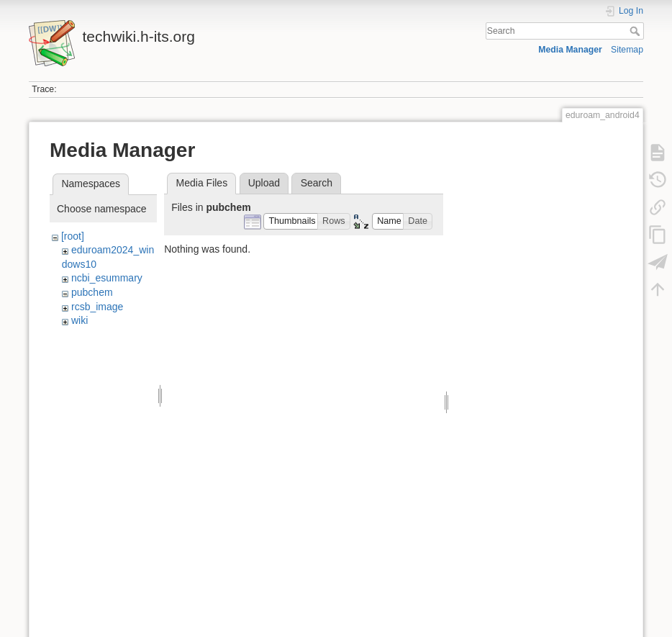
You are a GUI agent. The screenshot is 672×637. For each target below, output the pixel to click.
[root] (73, 236)
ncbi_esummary (107, 278)
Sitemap (627, 50)
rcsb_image (97, 307)
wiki (80, 320)
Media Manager (570, 50)
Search (636, 31)
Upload (264, 183)
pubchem (92, 292)
